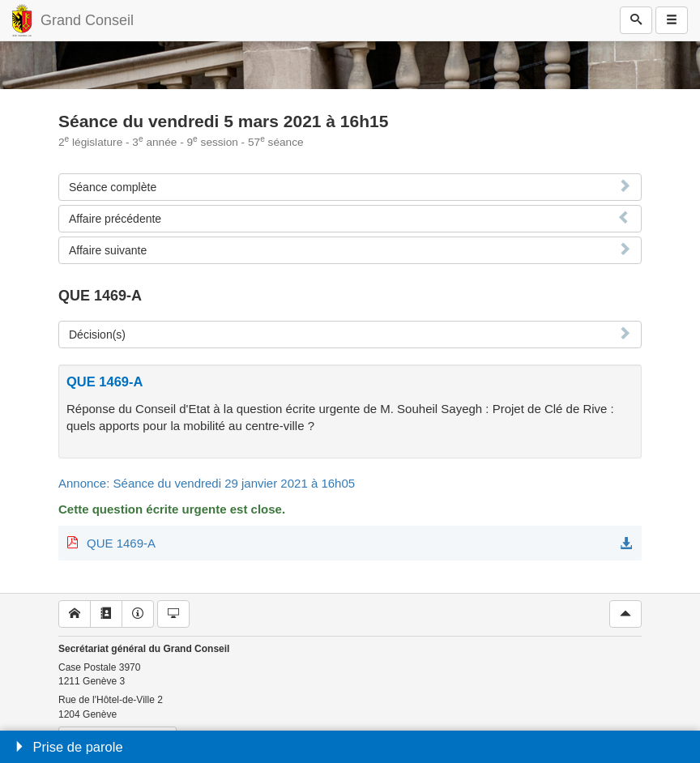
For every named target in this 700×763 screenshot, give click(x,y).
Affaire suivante (108, 250)
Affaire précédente (115, 219)
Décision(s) (97, 335)
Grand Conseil (87, 20)
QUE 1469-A (121, 543)
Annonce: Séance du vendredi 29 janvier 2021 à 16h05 (207, 483)
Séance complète (113, 187)
